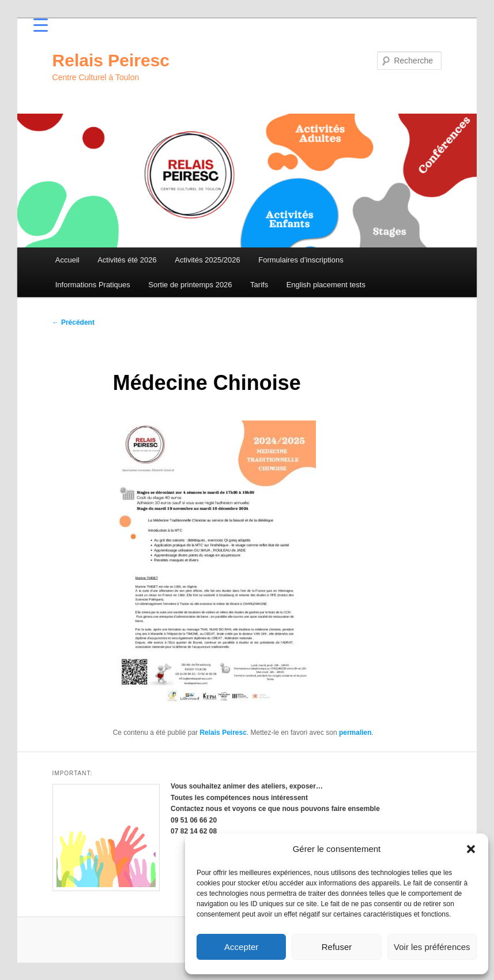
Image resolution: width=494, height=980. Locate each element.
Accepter (241, 947)
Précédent (73, 322)
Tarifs (259, 285)
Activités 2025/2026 (207, 260)
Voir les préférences (432, 947)
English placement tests (326, 285)
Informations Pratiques (93, 285)
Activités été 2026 (127, 260)
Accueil (67, 260)
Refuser (337, 947)
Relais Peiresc (111, 60)
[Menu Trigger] (41, 25)
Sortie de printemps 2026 (190, 285)
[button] (471, 849)
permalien (355, 733)
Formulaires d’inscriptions (301, 260)
